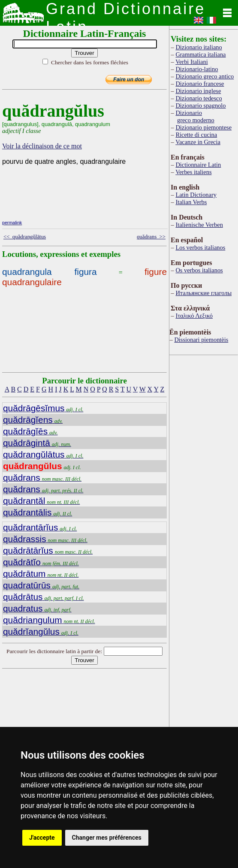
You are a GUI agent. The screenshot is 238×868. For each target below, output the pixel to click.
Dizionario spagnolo (200, 105)
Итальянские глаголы (203, 293)
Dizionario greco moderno (195, 116)
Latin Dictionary (196, 195)
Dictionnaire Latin (198, 165)
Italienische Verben (199, 225)
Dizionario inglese (198, 91)
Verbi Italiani (192, 62)
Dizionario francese (200, 84)
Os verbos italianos (199, 270)
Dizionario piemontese (203, 127)
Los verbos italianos (200, 247)
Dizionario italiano (199, 47)
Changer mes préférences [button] (107, 838)
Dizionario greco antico (205, 76)
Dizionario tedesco (199, 98)
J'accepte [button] (42, 838)
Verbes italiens (193, 172)
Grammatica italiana (200, 54)
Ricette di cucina (196, 135)
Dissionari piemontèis (201, 340)
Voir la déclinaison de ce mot (42, 146)
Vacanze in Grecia (198, 142)
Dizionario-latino (197, 69)
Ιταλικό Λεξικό (194, 316)
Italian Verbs (191, 202)
